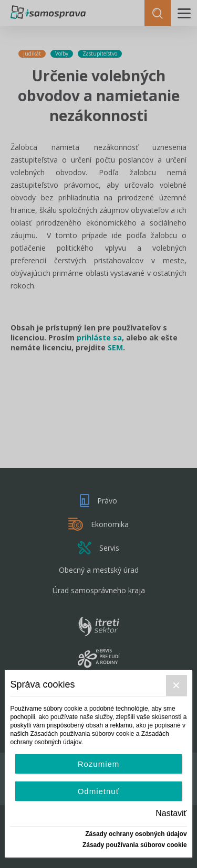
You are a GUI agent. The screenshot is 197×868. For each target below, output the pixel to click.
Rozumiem (99, 764)
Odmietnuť (99, 791)
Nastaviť (171, 813)
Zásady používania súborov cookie (135, 845)
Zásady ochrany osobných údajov (136, 834)
